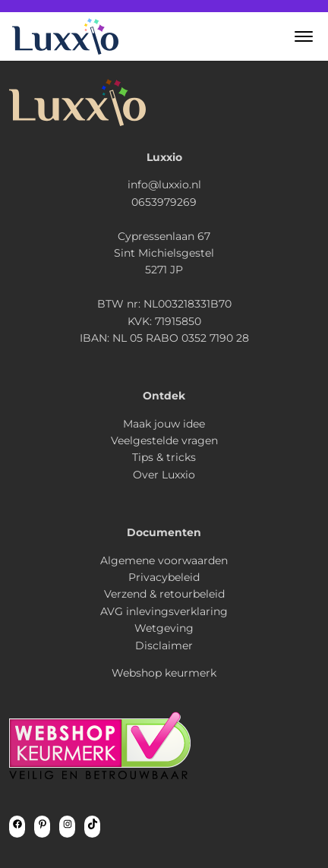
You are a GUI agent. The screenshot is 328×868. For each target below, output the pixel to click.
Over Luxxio (164, 475)
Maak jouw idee (164, 424)
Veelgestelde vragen (164, 440)
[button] (304, 36)
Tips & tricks (164, 457)
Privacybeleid (164, 577)
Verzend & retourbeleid (164, 594)
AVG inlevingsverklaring (164, 611)
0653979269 (164, 202)
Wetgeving (164, 628)
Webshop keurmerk (164, 673)
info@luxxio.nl (164, 185)
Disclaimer (164, 645)
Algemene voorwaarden (164, 560)
